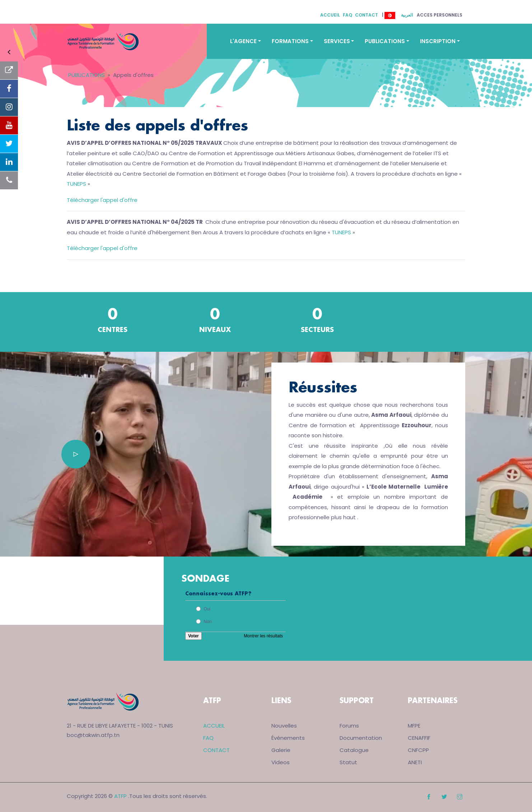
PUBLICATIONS (87, 75)
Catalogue (354, 750)
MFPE (414, 726)
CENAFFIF (419, 738)
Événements (288, 738)
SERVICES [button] (337, 41)
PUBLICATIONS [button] (385, 41)
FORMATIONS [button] (290, 41)
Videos (281, 762)
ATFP (120, 796)
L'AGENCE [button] (243, 41)
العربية (407, 15)
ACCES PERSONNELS (440, 15)
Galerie (281, 750)
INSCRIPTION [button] (438, 41)
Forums (349, 726)
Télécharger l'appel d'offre (102, 200)
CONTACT (367, 15)
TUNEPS (77, 184)
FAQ (347, 15)
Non (207, 622)
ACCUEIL (330, 15)
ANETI (415, 762)
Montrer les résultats (263, 636)
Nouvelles (284, 726)
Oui (207, 609)
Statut (348, 762)
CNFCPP (418, 750)
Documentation (361, 738)
